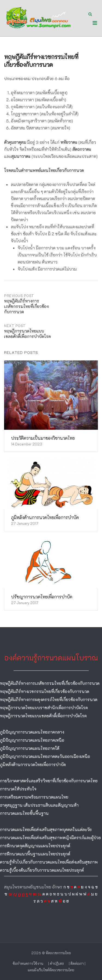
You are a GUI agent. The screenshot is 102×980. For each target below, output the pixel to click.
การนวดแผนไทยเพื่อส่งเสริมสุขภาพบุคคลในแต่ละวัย (46, 829)
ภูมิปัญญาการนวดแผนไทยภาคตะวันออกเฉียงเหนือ (45, 756)
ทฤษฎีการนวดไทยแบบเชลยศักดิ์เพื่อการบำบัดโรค (43, 716)
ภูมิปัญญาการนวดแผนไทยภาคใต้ (30, 748)
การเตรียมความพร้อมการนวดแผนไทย (34, 797)
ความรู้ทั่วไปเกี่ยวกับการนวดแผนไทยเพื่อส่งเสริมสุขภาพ (49, 862)
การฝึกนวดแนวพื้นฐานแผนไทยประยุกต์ (35, 854)
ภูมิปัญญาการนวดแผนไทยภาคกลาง (32, 732)
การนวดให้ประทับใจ (18, 789)
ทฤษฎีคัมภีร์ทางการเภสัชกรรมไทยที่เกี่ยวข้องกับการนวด (50, 683)
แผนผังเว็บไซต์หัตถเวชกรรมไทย (51, 970)
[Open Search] (90, 14)
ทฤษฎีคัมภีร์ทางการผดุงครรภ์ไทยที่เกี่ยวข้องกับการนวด (49, 699)
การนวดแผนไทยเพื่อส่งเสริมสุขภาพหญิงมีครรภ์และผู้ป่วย (50, 838)
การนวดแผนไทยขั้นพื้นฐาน (24, 813)
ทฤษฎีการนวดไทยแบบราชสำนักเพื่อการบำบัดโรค (44, 708)
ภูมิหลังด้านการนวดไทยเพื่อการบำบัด (33, 764)
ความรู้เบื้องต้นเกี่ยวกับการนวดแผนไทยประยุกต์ (42, 870)
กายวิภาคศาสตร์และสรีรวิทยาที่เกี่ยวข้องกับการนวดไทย (49, 781)
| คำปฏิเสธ (56, 963)
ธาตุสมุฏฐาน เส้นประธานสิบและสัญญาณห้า (39, 805)
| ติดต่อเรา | (77, 963)
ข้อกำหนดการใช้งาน (28, 963)
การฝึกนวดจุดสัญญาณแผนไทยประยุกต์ (35, 846)
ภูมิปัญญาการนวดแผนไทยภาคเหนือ (32, 740)
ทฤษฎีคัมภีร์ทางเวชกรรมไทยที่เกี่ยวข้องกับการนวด (45, 691)
